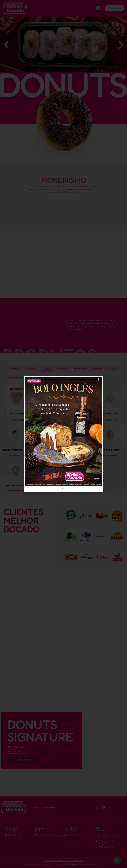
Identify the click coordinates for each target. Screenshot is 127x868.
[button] (100, 379)
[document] (63, 434)
